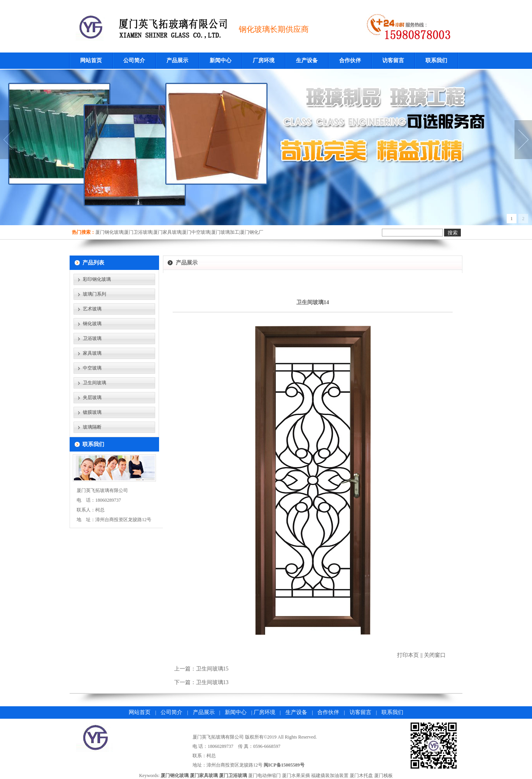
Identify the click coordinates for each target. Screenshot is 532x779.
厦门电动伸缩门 (264, 775)
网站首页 (91, 60)
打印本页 (408, 655)
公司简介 (134, 60)
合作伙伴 (350, 60)
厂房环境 (264, 60)
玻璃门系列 (94, 294)
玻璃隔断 (92, 427)
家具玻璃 (92, 353)
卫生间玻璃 (94, 383)
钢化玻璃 (92, 324)
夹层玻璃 (92, 397)
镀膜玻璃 (92, 412)
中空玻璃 (92, 368)
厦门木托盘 (361, 775)
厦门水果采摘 (296, 775)
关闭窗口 (435, 655)
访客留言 (393, 60)
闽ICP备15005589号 (284, 765)
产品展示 (177, 60)
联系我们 (436, 60)
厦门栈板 (383, 775)
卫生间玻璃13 (212, 682)
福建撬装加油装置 (330, 775)
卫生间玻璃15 (212, 669)
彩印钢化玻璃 (97, 279)
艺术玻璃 (92, 309)
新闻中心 (220, 60)
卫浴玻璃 (92, 338)
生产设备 (307, 60)
